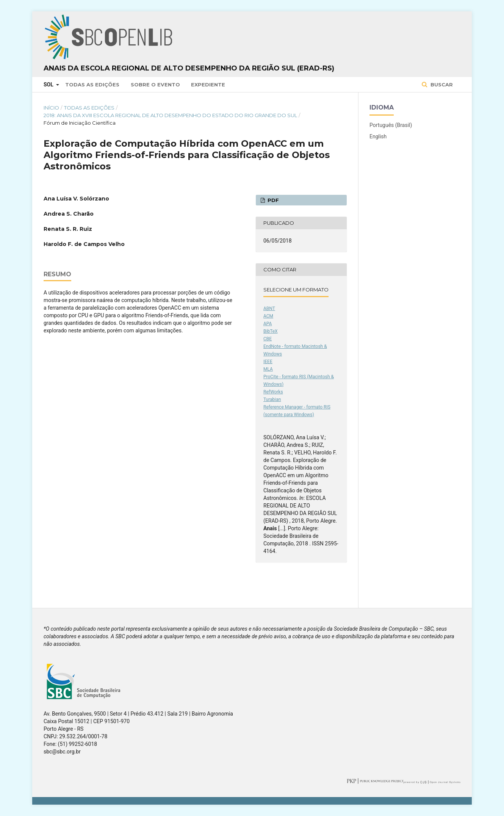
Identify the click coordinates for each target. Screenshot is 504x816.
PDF (272, 200)
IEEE (268, 362)
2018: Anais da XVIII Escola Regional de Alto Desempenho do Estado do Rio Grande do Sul (170, 115)
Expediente (208, 85)
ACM (268, 316)
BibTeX (271, 331)
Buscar (441, 85)
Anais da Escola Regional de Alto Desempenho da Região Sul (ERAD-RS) (189, 68)
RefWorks (273, 392)
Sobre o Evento (155, 85)
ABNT (269, 309)
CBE (268, 339)
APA (268, 324)
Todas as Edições (92, 85)
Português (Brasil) (391, 125)
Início (51, 108)
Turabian (272, 399)
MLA (268, 369)
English (378, 136)
